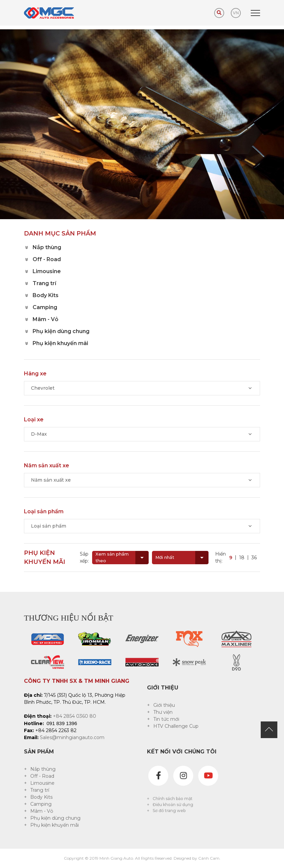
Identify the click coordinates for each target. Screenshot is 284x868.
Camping (41, 804)
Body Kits (41, 797)
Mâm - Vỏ (42, 811)
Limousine (42, 783)
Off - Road (42, 776)
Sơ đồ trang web (169, 811)
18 (242, 558)
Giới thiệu (164, 705)
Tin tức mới (166, 719)
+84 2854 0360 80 (74, 716)
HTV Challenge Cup (176, 726)
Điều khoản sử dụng (173, 805)
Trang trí (40, 790)
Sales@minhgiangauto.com (72, 737)
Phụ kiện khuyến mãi (55, 825)
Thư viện (163, 712)
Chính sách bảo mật (173, 799)
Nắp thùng (43, 769)
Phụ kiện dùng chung (55, 818)
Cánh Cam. (209, 858)
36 (254, 558)
